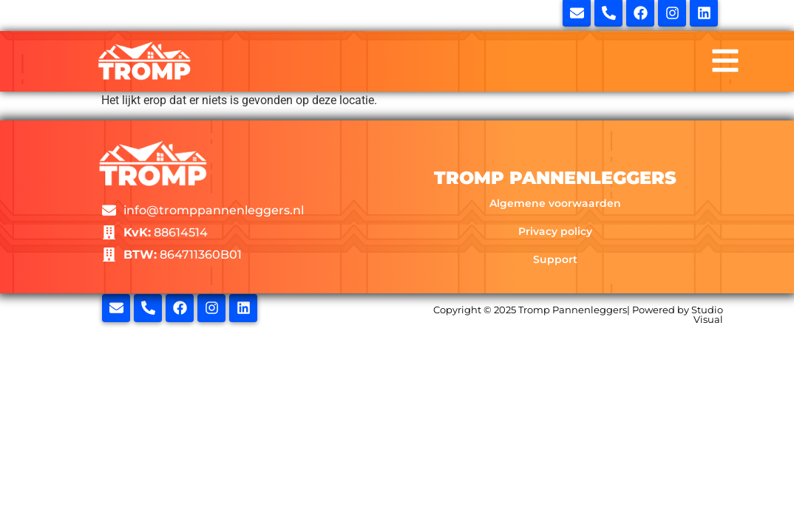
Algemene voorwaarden (555, 203)
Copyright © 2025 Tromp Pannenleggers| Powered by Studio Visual (578, 314)
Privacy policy (555, 231)
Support (555, 259)
